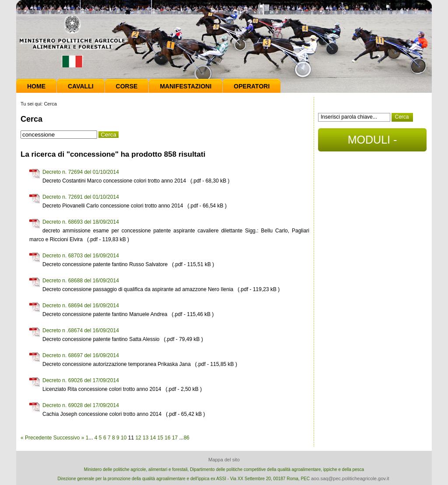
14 (153, 438)
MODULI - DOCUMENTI (372, 142)
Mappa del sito (224, 460)
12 (138, 438)
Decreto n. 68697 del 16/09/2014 (81, 355)
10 (124, 438)
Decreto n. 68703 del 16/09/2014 (81, 256)
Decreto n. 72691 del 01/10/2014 (81, 197)
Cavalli (81, 86)
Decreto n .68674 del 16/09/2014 (81, 330)
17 (175, 438)
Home (36, 86)
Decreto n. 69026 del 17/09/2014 (81, 380)
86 (187, 438)
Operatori (252, 86)
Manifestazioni (185, 86)
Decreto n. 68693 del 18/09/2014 (81, 222)
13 (145, 438)
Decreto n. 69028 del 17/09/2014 (81, 405)
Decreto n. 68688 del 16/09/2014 (81, 281)
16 (167, 438)
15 (160, 438)
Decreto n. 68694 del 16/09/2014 (81, 306)
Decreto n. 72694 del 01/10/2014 (81, 172)
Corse (127, 86)
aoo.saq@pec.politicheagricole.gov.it (350, 478)
